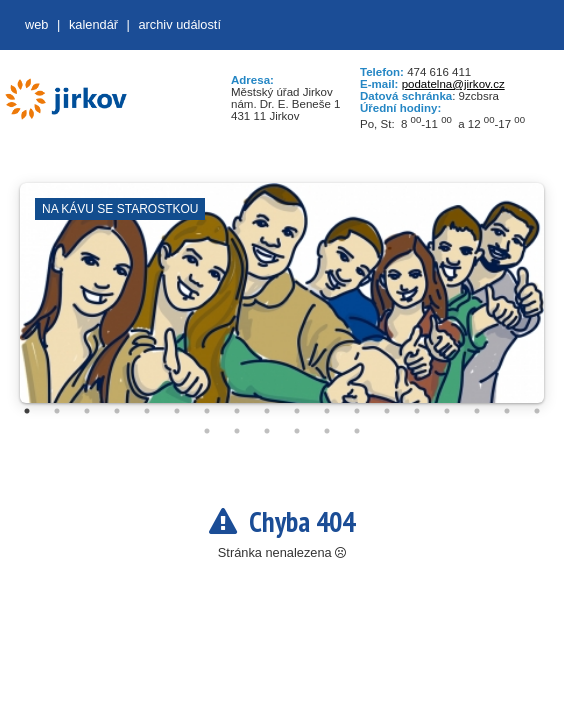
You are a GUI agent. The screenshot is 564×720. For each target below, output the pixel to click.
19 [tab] (207, 431)
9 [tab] (267, 411)
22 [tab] (297, 431)
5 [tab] (147, 411)
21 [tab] (267, 431)
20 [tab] (237, 431)
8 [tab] (237, 411)
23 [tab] (327, 431)
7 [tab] (207, 411)
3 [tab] (87, 411)
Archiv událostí (179, 24)
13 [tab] (387, 411)
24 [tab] (357, 431)
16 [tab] (477, 411)
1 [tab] (27, 411)
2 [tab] (57, 411)
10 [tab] (297, 411)
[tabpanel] (282, 303)
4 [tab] (117, 411)
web (36, 24)
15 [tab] (447, 411)
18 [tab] (537, 411)
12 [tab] (357, 411)
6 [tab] (177, 411)
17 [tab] (507, 411)
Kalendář (93, 24)
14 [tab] (417, 411)
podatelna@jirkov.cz (453, 84)
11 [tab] (327, 411)
